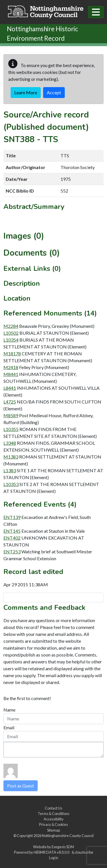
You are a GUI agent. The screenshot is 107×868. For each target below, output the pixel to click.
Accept (54, 92)
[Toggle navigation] (96, 12)
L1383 (10, 470)
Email (9, 727)
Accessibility (54, 819)
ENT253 (12, 551)
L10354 (11, 340)
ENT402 (12, 538)
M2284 (11, 326)
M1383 (11, 457)
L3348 (10, 443)
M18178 (12, 353)
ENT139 (12, 517)
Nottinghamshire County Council (68, 836)
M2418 (11, 367)
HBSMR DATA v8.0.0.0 (52, 852)
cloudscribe (84, 852)
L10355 (11, 429)
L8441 (10, 388)
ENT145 (12, 531)
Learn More (26, 92)
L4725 (10, 402)
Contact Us (53, 808)
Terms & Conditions (53, 814)
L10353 (11, 484)
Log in (54, 858)
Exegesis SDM (63, 847)
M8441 (11, 374)
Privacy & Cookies (53, 824)
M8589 (11, 415)
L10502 (11, 333)
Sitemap (53, 830)
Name (9, 710)
